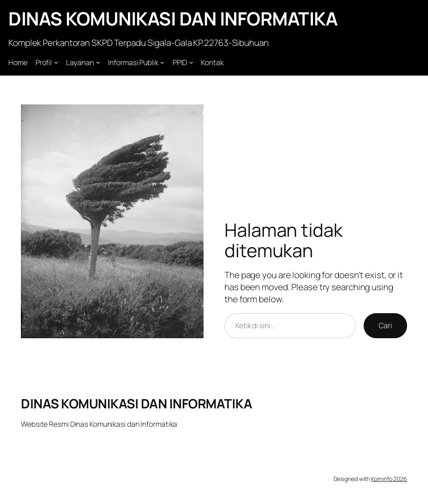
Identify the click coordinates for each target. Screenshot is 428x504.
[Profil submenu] (56, 62)
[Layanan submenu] (98, 62)
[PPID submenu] (191, 62)
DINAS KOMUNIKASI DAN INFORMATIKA (173, 18)
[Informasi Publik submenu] (162, 62)
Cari (385, 325)
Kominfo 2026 (389, 479)
